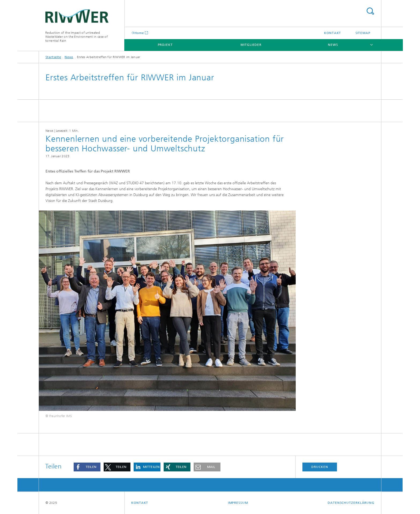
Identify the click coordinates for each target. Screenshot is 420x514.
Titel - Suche (370, 11)
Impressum (238, 503)
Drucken (320, 467)
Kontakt (333, 33)
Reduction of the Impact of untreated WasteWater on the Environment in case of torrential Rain (76, 37)
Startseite (53, 57)
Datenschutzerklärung (351, 503)
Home (139, 33)
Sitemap (363, 33)
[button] (87, 467)
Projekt (165, 45)
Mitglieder (251, 45)
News (333, 45)
